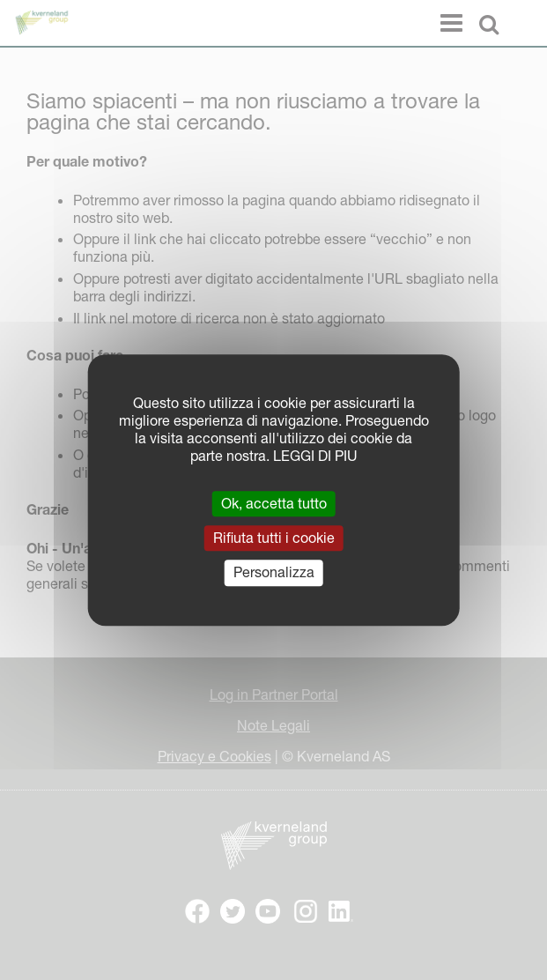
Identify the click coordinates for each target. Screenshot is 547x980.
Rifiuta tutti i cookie (274, 538)
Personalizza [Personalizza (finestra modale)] (274, 573)
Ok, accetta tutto (274, 503)
